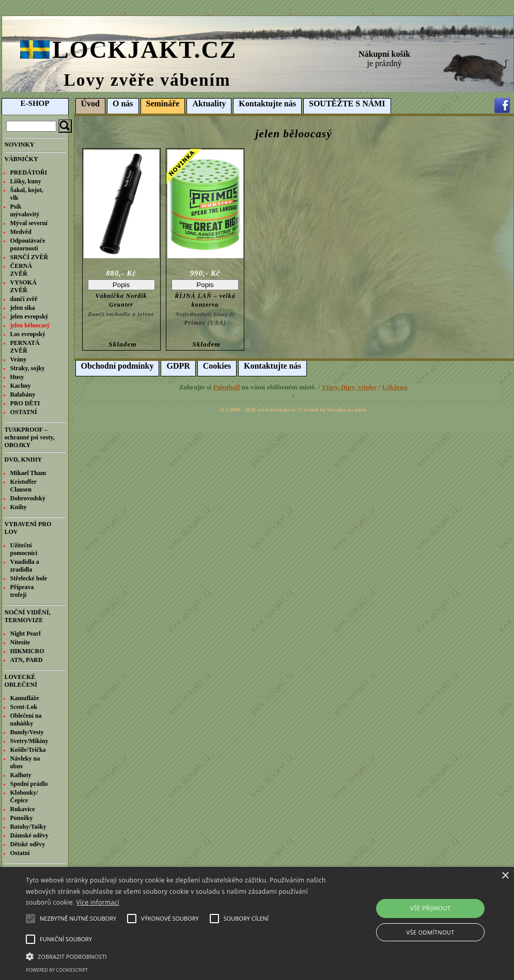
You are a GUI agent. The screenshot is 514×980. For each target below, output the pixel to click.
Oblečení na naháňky (26, 720)
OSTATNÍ (24, 412)
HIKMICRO (27, 651)
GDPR (178, 366)
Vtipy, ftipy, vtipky (349, 387)
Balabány (23, 394)
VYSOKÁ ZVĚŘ (24, 286)
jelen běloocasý (30, 325)
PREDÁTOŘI (29, 172)
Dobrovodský (28, 498)
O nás (123, 104)
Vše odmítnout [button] (431, 932)
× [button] (505, 876)
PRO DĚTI (25, 403)
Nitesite (20, 642)
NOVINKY (20, 145)
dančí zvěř (24, 299)
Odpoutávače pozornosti (28, 244)
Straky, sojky (28, 368)
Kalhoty (21, 775)
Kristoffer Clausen (24, 486)
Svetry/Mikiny (29, 741)
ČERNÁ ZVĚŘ (21, 270)
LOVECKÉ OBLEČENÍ (21, 681)
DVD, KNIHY (24, 460)
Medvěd (21, 232)
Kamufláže (25, 698)
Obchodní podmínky (118, 366)
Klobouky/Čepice (24, 796)
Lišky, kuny (26, 181)
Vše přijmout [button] (430, 908)
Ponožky (22, 818)
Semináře (163, 104)
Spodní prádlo (29, 784)
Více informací (98, 902)
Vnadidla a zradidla (25, 566)
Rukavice (23, 809)
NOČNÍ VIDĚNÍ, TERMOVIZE (28, 616)
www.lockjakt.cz (277, 410)
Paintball (226, 387)
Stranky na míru (347, 410)
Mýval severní (29, 223)
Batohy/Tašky (28, 827)
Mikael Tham (28, 473)
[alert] (257, 923)
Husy (17, 377)
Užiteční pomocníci (24, 549)
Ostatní (20, 853)
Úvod (90, 104)
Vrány (19, 359)
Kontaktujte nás (267, 104)
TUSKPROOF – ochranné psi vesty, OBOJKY (30, 437)
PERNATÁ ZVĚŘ (25, 347)
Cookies (217, 366)
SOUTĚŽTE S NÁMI (347, 104)
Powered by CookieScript (57, 970)
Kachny (21, 386)
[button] (176, 956)
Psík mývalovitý (25, 210)
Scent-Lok (24, 707)
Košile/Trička (28, 750)
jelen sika (23, 308)
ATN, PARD (27, 660)
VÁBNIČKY (21, 159)
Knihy (19, 507)
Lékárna (395, 387)
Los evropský (28, 334)
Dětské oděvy (28, 844)
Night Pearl (26, 634)
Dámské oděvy (29, 835)
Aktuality (209, 104)
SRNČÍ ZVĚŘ (29, 257)
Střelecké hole (29, 578)
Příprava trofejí (22, 591)
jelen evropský (29, 317)
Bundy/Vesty (27, 732)
